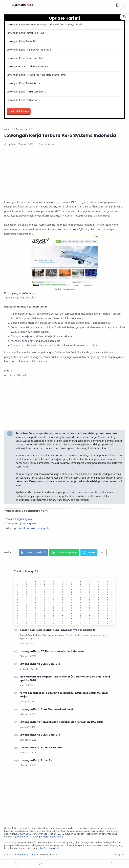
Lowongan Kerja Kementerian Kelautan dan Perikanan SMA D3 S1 (61, 722)
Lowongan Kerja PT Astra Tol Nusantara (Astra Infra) (36, 75)
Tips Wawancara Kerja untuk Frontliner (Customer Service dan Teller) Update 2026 (65, 678)
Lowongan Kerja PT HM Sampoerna (27, 92)
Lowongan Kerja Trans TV (21, 41)
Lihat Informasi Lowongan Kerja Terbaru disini (39, 837)
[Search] (123, 5)
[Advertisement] (64, 176)
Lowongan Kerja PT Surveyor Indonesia (29, 50)
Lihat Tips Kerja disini (49, 848)
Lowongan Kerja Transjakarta (23, 83)
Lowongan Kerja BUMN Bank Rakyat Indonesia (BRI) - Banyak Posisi (45, 24)
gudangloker (26, 519)
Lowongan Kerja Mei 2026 (26, 855)
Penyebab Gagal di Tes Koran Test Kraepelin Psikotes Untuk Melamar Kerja (64, 695)
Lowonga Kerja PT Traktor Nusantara (28, 66)
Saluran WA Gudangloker (36, 528)
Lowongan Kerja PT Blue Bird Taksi (41, 747)
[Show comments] (113, 863)
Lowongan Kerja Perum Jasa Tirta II (27, 58)
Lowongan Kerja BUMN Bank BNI (25, 33)
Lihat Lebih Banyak (19, 111)
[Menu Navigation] (6, 5)
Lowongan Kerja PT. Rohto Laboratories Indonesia (52, 651)
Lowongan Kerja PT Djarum (22, 100)
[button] (117, 5)
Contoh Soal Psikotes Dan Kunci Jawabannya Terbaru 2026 (57, 630)
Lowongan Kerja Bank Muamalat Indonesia (47, 709)
